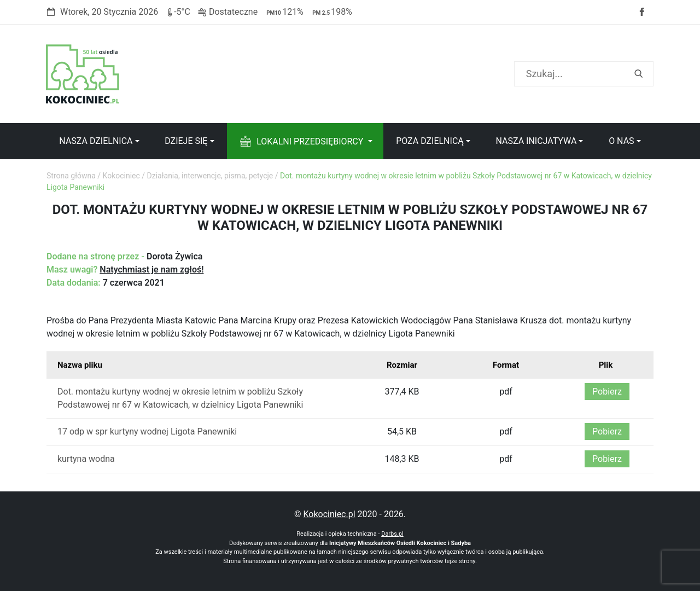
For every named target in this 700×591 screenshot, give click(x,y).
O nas (621, 141)
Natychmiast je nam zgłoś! (151, 270)
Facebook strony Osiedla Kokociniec (641, 12)
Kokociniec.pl (329, 514)
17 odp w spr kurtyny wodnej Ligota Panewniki (147, 431)
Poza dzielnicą (430, 141)
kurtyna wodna (86, 459)
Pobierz (607, 392)
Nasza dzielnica (96, 141)
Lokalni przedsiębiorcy (310, 141)
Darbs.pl (392, 534)
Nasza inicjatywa (536, 141)
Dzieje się (186, 141)
